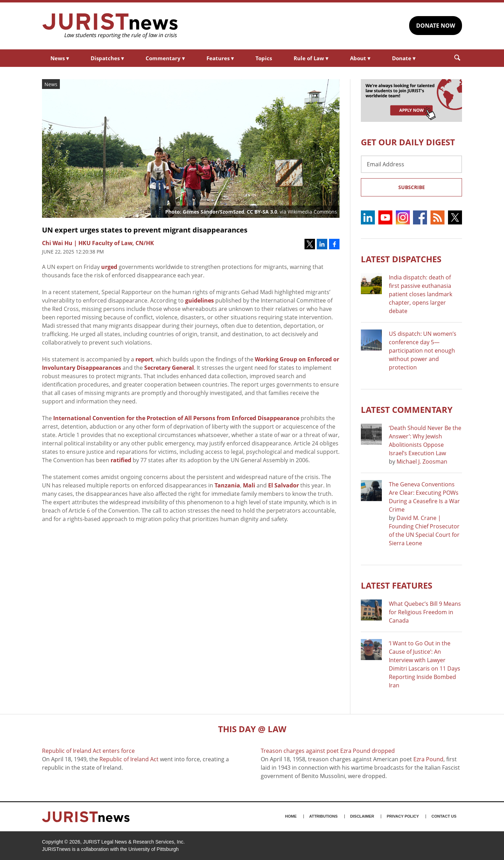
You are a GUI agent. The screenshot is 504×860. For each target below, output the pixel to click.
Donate (404, 58)
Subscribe (412, 187)
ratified (121, 460)
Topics (264, 58)
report (144, 359)
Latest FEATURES (397, 585)
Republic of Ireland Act (129, 759)
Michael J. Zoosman (422, 462)
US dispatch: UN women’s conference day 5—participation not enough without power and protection (423, 351)
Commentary (165, 58)
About (360, 58)
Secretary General (169, 368)
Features (220, 58)
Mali (249, 485)
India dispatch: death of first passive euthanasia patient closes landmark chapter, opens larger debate (421, 294)
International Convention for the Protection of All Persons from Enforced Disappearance (176, 418)
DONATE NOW (436, 26)
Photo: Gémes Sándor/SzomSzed (205, 212)
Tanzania (227, 485)
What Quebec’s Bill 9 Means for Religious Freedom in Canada (425, 612)
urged (109, 267)
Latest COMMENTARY (407, 410)
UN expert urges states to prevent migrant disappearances (145, 230)
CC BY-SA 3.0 (262, 212)
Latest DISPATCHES (401, 259)
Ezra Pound (428, 759)
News (60, 58)
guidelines (199, 300)
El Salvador (283, 485)
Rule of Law (311, 58)
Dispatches (107, 58)
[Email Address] (411, 164)
